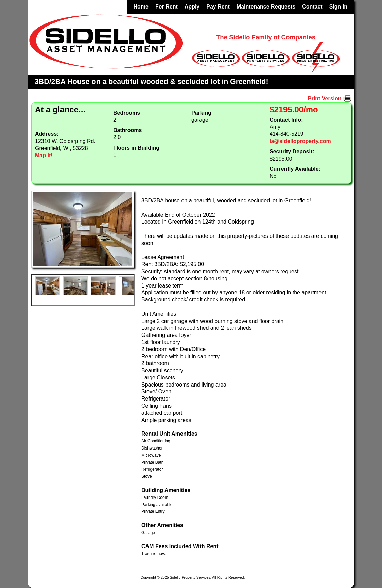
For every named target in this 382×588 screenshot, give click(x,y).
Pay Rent (218, 7)
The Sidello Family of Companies (266, 37)
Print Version (331, 99)
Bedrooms (127, 113)
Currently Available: (295, 169)
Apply (192, 7)
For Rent (167, 7)
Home (141, 7)
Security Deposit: (292, 152)
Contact (312, 7)
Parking (201, 113)
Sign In (338, 7)
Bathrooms (127, 130)
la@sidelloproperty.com (300, 141)
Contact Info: (286, 120)
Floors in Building (136, 148)
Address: (47, 134)
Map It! (44, 155)
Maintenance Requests (266, 7)
